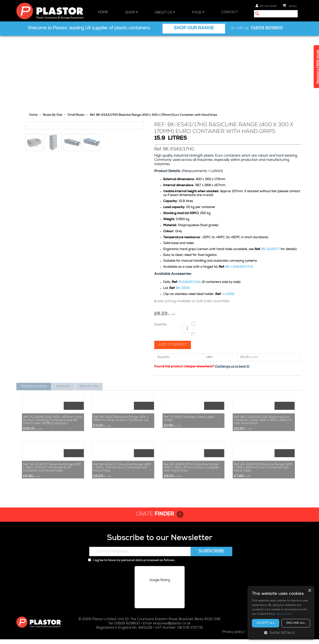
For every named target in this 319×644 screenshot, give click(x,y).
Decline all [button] (296, 623)
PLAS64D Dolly (190, 208)
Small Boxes (76, 41)
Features (63, 312)
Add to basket (173, 271)
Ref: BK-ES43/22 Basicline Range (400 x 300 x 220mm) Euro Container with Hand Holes (263, 472)
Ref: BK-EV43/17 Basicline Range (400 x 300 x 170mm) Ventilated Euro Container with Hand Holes (52, 472)
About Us (165, 12)
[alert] (281, 613)
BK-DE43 (183, 214)
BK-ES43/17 (271, 175)
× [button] (309, 591)
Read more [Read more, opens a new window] (284, 614)
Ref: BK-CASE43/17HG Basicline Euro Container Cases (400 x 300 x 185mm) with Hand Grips (263, 386)
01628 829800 (267, 28)
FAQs (198, 12)
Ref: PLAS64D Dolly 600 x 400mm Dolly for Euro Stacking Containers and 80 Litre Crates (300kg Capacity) (53, 386)
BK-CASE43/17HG (240, 193)
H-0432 (229, 220)
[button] (281, 633)
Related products (34, 312)
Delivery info (89, 312)
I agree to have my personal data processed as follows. (132, 565)
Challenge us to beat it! (232, 293)
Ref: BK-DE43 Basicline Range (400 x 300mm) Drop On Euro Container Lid (121, 384)
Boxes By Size (53, 41)
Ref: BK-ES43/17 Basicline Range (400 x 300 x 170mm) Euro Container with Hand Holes (122, 472)
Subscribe (211, 556)
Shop (131, 12)
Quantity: (161, 251)
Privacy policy (233, 637)
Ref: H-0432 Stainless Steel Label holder (189, 384)
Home (103, 12)
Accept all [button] (266, 623)
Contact (230, 12)
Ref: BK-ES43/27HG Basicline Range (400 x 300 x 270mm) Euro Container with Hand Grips (192, 472)
